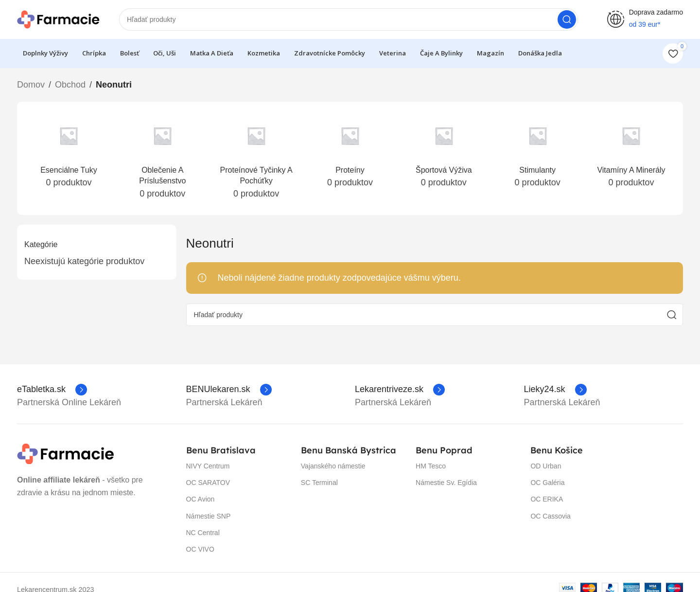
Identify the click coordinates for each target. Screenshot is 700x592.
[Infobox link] (52, 390)
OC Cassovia (550, 516)
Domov (31, 85)
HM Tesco (431, 466)
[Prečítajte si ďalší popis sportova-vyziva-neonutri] (444, 153)
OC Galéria (547, 483)
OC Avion (201, 499)
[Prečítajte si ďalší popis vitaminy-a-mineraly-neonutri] (631, 153)
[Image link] (66, 453)
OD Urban (546, 466)
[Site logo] (58, 19)
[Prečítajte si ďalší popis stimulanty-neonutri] (537, 153)
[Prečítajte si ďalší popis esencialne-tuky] (69, 153)
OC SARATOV (208, 483)
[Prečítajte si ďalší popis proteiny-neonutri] (350, 153)
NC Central (203, 533)
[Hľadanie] (349, 19)
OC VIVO (200, 549)
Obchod (70, 85)
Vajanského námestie (333, 466)
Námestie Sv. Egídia (446, 483)
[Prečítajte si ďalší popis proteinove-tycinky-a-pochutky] (256, 159)
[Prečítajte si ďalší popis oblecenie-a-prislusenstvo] (163, 159)
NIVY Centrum (208, 466)
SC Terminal (319, 483)
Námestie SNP (209, 516)
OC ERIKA (547, 499)
